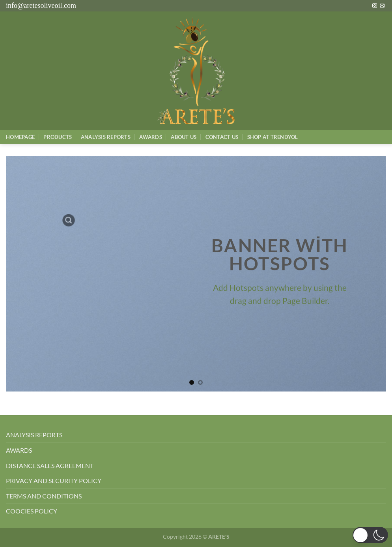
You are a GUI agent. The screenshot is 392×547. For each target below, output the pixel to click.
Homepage (20, 137)
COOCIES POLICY (32, 511)
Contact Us (222, 137)
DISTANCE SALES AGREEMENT (50, 466)
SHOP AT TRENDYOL (273, 137)
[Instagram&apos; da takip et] (375, 6)
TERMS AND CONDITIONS (44, 496)
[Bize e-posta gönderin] (382, 6)
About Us (184, 137)
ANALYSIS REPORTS (34, 435)
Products (58, 137)
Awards (151, 137)
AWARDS (19, 450)
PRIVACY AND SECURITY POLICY (54, 480)
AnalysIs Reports (106, 137)
